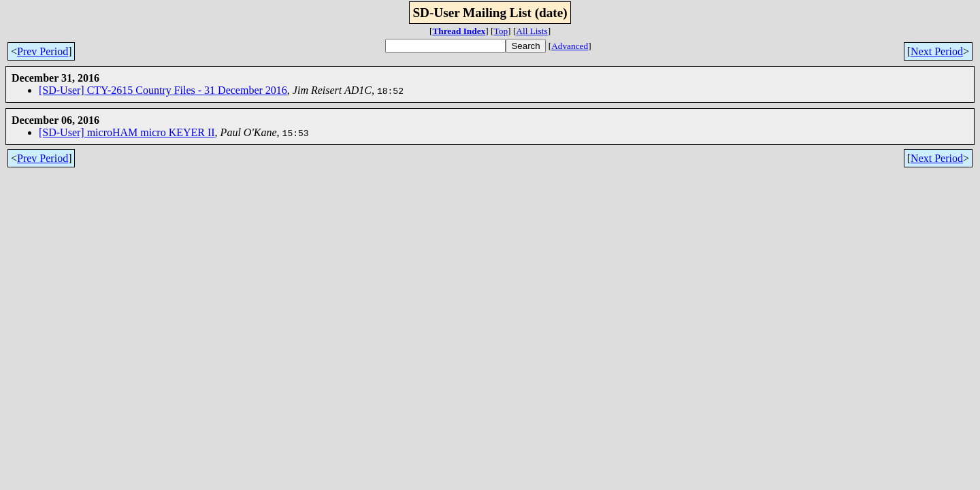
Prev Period (43, 51)
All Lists (532, 31)
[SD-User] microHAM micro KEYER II (127, 132)
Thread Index (459, 31)
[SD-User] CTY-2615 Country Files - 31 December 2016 (163, 90)
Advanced (570, 46)
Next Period (937, 51)
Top (501, 31)
